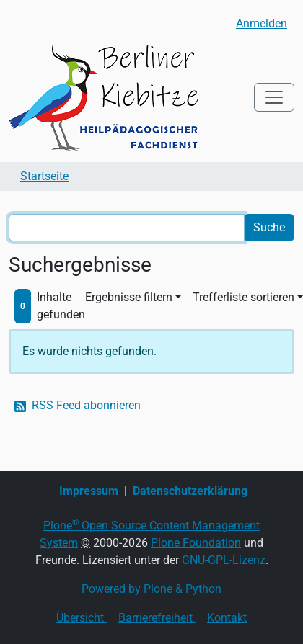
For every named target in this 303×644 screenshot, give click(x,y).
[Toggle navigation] (274, 97)
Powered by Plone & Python (151, 589)
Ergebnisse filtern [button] (129, 297)
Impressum (89, 491)
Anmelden (262, 23)
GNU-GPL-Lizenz (224, 560)
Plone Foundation (196, 543)
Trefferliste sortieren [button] (243, 297)
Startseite (44, 176)
